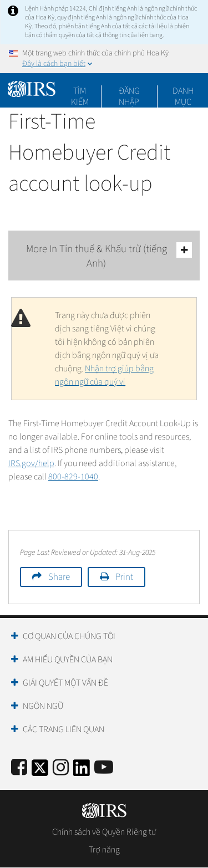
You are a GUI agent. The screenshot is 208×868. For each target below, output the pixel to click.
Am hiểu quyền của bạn (68, 660)
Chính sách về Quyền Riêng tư (104, 832)
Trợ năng (104, 850)
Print (124, 577)
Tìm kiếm (80, 91)
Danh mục (183, 91)
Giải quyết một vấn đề (65, 683)
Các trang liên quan (64, 729)
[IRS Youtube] (104, 768)
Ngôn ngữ (43, 706)
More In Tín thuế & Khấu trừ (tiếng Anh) (109, 256)
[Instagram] (61, 768)
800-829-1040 (73, 477)
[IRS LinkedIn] (82, 771)
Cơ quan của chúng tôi (69, 636)
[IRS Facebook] (19, 768)
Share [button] (59, 577)
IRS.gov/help (31, 463)
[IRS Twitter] (40, 771)
